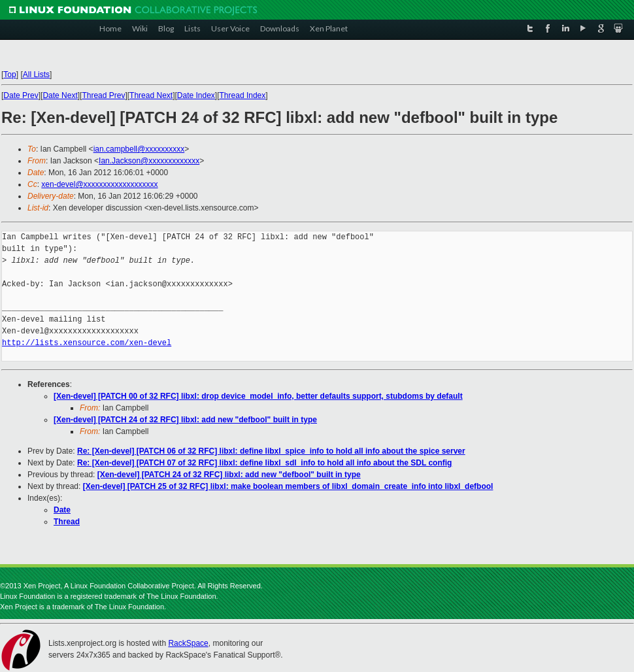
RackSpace (188, 643)
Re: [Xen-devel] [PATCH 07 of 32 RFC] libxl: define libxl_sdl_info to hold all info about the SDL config (264, 463)
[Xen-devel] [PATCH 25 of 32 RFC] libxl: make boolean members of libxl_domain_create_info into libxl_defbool (288, 486)
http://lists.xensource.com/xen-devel (87, 343)
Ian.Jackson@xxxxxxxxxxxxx (149, 161)
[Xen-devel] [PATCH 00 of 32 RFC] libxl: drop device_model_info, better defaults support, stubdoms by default (258, 396)
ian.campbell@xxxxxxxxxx (139, 149)
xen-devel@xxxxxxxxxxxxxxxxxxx (99, 184)
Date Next (60, 95)
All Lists (36, 75)
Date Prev (21, 95)
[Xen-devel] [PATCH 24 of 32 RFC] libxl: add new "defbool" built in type (185, 420)
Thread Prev (103, 95)
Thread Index (243, 95)
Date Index (196, 95)
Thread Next (151, 95)
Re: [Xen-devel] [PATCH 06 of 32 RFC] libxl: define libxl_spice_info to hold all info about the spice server (271, 451)
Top (9, 75)
